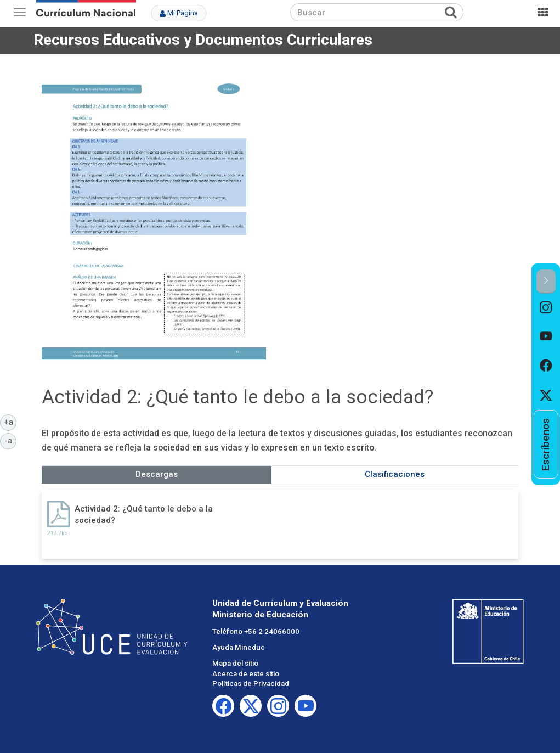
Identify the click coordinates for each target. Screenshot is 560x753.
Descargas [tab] (157, 474)
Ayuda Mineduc (239, 647)
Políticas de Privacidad (251, 684)
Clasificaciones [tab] (395, 474)
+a (10, 422)
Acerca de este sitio (246, 674)
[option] (546, 308)
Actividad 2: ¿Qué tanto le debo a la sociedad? (144, 515)
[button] (546, 281)
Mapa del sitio (235, 663)
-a (10, 440)
